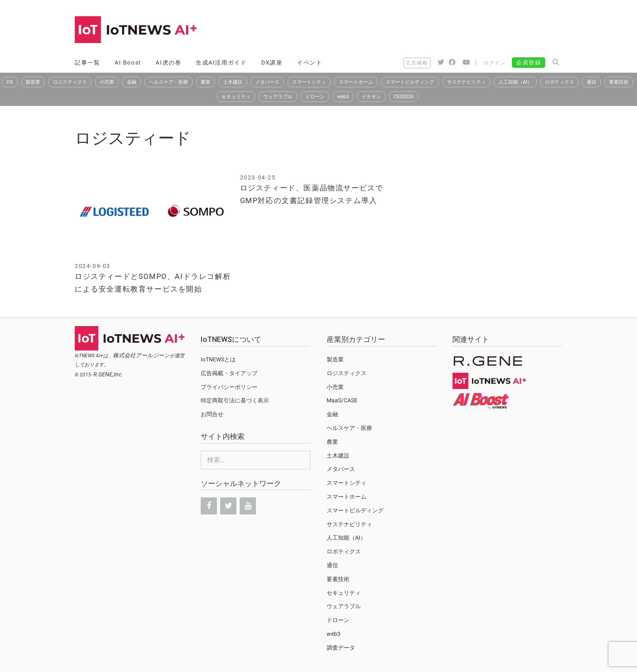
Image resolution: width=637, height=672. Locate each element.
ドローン (315, 97)
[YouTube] (248, 506)
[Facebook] (209, 506)
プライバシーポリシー (229, 387)
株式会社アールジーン (141, 355)
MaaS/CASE (342, 400)
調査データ (341, 648)
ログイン (494, 63)
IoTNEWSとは (218, 359)
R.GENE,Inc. (108, 374)
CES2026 (404, 97)
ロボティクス (559, 82)
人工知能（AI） (515, 82)
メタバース (267, 82)
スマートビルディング (410, 82)
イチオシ (371, 97)
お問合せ (212, 414)
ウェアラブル (278, 97)
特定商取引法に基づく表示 (235, 400)
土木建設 (233, 82)
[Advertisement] (414, 30)
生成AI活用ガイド (221, 63)
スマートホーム (356, 82)
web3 (343, 97)
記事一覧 (87, 63)
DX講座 (272, 63)
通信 (591, 82)
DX (10, 82)
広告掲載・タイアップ (229, 373)
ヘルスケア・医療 (169, 82)
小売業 (107, 82)
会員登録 (529, 63)
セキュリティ (236, 97)
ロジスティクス (70, 82)
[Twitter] (228, 506)
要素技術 (619, 82)
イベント (310, 63)
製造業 (33, 82)
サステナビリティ (466, 82)
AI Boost (128, 63)
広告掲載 (417, 63)
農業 (206, 82)
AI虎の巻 (168, 63)
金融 (132, 82)
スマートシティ (309, 82)
